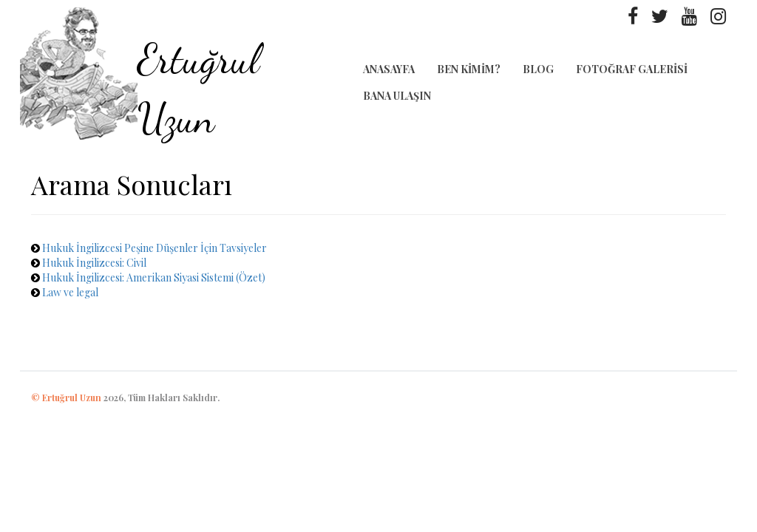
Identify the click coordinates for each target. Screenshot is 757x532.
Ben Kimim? (469, 69)
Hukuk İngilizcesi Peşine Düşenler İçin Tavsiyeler (155, 248)
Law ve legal (70, 292)
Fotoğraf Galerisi (632, 69)
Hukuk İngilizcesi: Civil (94, 263)
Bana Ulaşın (397, 96)
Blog (538, 69)
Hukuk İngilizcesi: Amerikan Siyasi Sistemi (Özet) (154, 277)
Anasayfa (389, 69)
